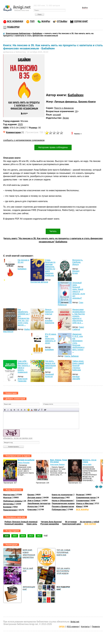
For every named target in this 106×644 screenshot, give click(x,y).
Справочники (83, 501)
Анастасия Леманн (57, 464)
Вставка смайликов (29, 410)
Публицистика (59, 509)
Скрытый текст (36, 410)
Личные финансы (66, 102)
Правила (96, 627)
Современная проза (86, 498)
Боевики (7, 507)
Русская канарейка (50, 524)
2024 (23, 536)
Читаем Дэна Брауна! (51, 522)
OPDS (62, 627)
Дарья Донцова (24, 463)
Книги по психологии (62, 495)
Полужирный (5, 410)
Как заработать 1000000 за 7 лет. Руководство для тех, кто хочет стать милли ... (24, 317)
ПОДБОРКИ (13, 27)
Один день (32, 524)
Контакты (85, 627)
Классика (32, 509)
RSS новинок (73, 627)
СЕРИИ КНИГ (81, 21)
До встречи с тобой (90, 522)
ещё (46, 535)
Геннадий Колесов (49, 375)
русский (57, 115)
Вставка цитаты (39, 410)
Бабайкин (76, 95)
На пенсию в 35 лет (23, 261)
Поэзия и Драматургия (63, 506)
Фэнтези (7, 498)
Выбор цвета (32, 410)
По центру (21, 410)
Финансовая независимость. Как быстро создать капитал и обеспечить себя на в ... (79, 316)
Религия (80, 495)
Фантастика (9, 495)
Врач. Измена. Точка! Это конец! (59, 461)
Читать (53, 231)
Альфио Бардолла (50, 322)
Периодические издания (64, 503)
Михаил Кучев (76, 272)
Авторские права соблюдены (53, 147)
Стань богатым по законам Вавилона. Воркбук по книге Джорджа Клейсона (50, 268)
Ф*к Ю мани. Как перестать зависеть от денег (51, 339)
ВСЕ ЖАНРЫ (82, 509)
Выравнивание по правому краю (25, 410)
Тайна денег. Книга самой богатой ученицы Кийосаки (78, 365)
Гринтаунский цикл (72, 524)
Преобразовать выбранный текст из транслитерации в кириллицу (42, 410)
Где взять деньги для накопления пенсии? (50, 364)
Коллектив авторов (39, 282)
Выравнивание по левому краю (18, 410)
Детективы (9, 504)
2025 (20, 124)
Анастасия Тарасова (22, 380)
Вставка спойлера (45, 410)
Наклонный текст (8, 410)
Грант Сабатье (78, 328)
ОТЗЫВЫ (62, 21)
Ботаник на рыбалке (26, 460)
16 (76, 111)
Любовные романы (13, 501)
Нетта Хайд (87, 464)
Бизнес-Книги (87, 102)
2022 (39, 536)
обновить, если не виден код (18, 438)
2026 (7, 536)
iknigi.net (75, 622)
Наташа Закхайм (76, 378)
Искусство (33, 506)
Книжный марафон (14, 524)
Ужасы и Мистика (85, 503)
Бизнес (31, 495)
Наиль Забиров (71, 356)
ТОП (32, 21)
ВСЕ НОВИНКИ (15, 21)
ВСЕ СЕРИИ (90, 524)
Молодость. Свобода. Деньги (78, 262)
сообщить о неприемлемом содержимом (24, 140)
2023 (31, 536)
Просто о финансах (64, 108)
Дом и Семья (34, 501)
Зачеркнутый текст (14, 410)
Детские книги (34, 498)
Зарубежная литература (39, 503)
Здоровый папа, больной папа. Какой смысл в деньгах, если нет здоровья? (79, 290)
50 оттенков (71, 522)
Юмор (79, 506)
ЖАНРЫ (46, 21)
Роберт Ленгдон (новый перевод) (21, 522)
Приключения (10, 510)
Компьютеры (58, 498)
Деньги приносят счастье (49, 312)
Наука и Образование (62, 501)
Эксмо (66, 118)
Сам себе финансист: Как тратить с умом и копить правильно (24, 367)
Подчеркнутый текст (11, 410)
